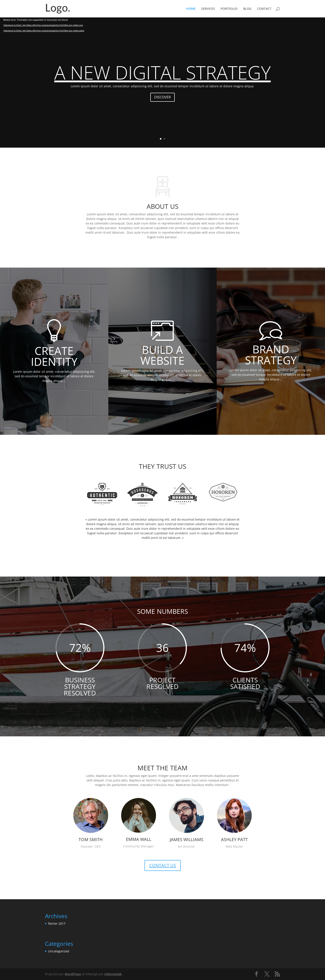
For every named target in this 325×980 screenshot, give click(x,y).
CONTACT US (163, 865)
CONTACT (264, 9)
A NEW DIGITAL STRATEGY (162, 72)
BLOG (247, 9)
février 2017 (57, 923)
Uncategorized (59, 951)
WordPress (73, 974)
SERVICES (208, 9)
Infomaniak (113, 974)
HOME (191, 9)
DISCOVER (162, 97)
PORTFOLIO (229, 9)
